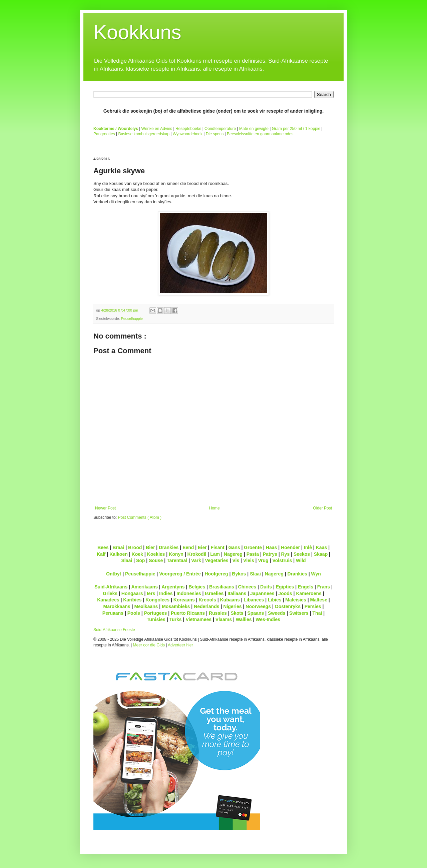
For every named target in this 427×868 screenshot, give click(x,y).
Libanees (254, 600)
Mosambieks (176, 606)
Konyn (176, 554)
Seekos (302, 554)
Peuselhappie (132, 319)
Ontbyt (114, 574)
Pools (134, 613)
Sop (141, 560)
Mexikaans (146, 606)
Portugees (156, 613)
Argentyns (173, 587)
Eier (202, 547)
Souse (156, 560)
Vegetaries (217, 560)
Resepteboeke (188, 129)
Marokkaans (117, 606)
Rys (285, 554)
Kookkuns (137, 32)
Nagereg (233, 554)
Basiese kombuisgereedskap (144, 134)
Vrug (263, 560)
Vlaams (224, 619)
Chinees (247, 587)
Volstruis (282, 560)
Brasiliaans (222, 587)
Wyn (316, 574)
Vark (196, 560)
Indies (166, 593)
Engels (306, 587)
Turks (175, 619)
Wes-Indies (268, 619)
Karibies (132, 600)
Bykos (239, 574)
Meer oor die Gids (149, 645)
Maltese (318, 600)
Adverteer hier (180, 645)
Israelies (214, 593)
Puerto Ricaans (188, 613)
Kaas (322, 547)
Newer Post (105, 508)
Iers (151, 593)
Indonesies (189, 593)
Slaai (127, 560)
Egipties (285, 587)
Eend (188, 547)
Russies (218, 613)
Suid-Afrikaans (111, 587)
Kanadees (108, 600)
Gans (234, 547)
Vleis (249, 560)
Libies (275, 600)
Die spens (215, 134)
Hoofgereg (216, 574)
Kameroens (309, 593)
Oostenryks (288, 606)
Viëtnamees (198, 619)
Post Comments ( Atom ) (140, 517)
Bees (103, 547)
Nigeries (232, 606)
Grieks (110, 593)
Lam (215, 554)
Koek (137, 554)
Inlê (308, 547)
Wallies (244, 619)
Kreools (207, 600)
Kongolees (157, 600)
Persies (313, 606)
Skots (237, 613)
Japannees (262, 593)
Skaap (321, 554)
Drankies (169, 547)
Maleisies (296, 600)
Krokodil (197, 554)
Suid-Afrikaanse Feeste (114, 630)
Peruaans (113, 613)
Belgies (197, 587)
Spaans (256, 613)
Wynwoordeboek (188, 134)
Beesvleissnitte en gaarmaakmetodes (260, 134)
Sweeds (277, 613)
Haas (272, 547)
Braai (118, 547)
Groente (253, 547)
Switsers (299, 613)
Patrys (270, 554)
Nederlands (206, 606)
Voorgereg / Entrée (180, 574)
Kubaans (230, 600)
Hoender (290, 547)
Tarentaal (177, 560)
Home (215, 508)
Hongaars (132, 593)
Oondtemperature (220, 129)
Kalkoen (119, 554)
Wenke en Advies (157, 129)
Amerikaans (144, 587)
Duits (266, 587)
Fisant (217, 547)
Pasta (253, 554)
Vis (236, 560)
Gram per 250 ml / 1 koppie (296, 129)
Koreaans (184, 600)
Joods (285, 593)
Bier (150, 547)
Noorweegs (258, 606)
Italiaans (237, 593)
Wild (301, 560)
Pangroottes (104, 134)
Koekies (156, 554)
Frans (324, 587)
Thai (317, 613)
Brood (135, 547)
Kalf (101, 554)
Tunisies (156, 619)
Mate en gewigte (254, 129)
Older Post (322, 508)
